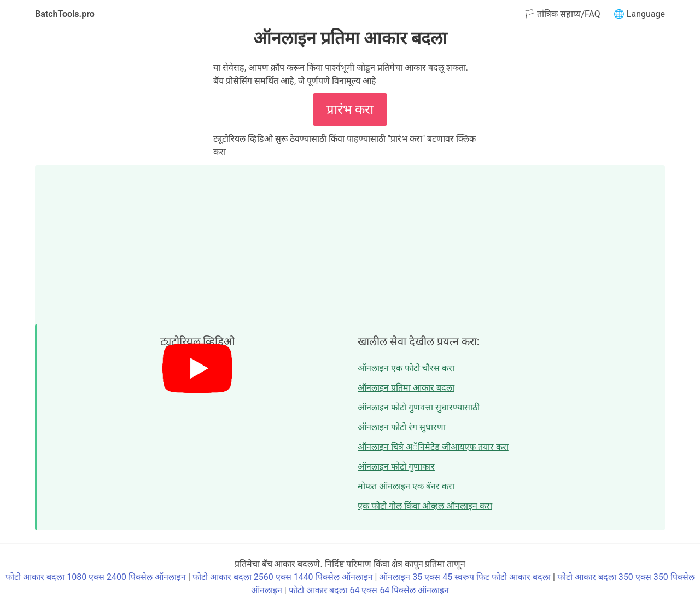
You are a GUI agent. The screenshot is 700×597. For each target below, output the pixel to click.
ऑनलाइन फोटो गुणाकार (396, 466)
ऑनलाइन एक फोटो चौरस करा (406, 368)
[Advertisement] (350, 242)
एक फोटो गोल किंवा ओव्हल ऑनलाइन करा (425, 506)
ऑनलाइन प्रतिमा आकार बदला (406, 388)
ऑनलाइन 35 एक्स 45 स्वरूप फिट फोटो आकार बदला (465, 577)
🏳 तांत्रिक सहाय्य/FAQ (562, 14)
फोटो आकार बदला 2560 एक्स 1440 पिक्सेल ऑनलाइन (283, 577)
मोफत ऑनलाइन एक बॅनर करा (406, 486)
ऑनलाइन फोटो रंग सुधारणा (402, 427)
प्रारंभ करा (350, 109)
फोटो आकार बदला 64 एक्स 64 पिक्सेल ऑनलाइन (369, 590)
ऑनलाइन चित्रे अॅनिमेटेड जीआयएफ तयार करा (433, 447)
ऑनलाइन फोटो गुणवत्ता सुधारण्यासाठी (419, 407)
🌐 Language (639, 14)
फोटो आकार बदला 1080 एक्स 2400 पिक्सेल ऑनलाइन (96, 577)
